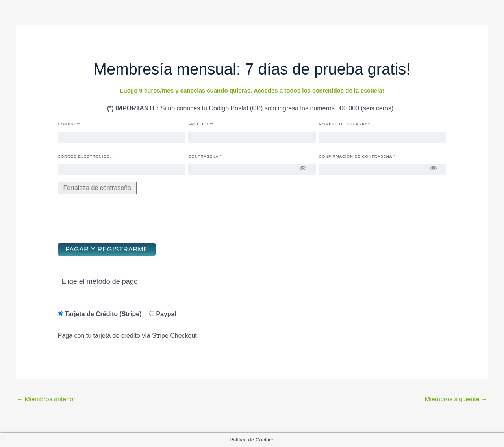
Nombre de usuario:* (345, 124)
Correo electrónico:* (85, 156)
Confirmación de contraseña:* (357, 156)
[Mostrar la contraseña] (303, 168)
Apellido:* (201, 124)
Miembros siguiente (456, 399)
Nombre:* (69, 124)
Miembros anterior (46, 399)
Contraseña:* (205, 156)
